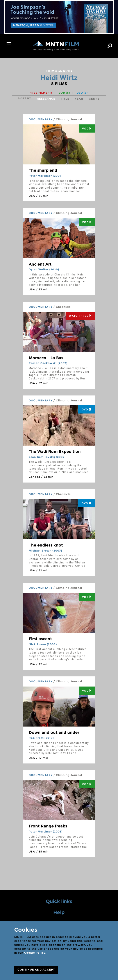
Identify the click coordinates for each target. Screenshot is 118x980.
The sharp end (43, 170)
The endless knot (46, 545)
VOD (64, 93)
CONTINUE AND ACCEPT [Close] (36, 970)
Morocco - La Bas (46, 358)
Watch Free (80, 316)
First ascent (40, 639)
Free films (41, 93)
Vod (87, 128)
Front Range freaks (48, 826)
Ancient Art (40, 264)
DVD (82, 93)
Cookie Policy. (35, 953)
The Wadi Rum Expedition (55, 452)
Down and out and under (54, 732)
